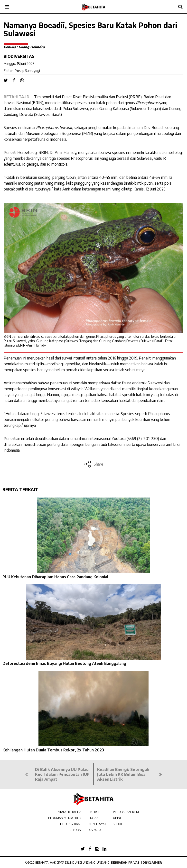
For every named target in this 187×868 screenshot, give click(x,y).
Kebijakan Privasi (126, 863)
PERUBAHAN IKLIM (126, 812)
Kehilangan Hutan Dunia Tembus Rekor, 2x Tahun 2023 (53, 750)
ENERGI (94, 812)
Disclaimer (152, 863)
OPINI (117, 818)
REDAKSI (75, 830)
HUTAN (94, 818)
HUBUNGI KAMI (71, 824)
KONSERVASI (97, 824)
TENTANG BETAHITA (68, 812)
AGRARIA (95, 830)
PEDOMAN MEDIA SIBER (65, 818)
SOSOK (117, 824)
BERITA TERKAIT (20, 489)
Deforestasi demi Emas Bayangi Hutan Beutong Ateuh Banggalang (64, 663)
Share (94, 464)
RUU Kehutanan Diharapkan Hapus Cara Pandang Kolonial (55, 577)
